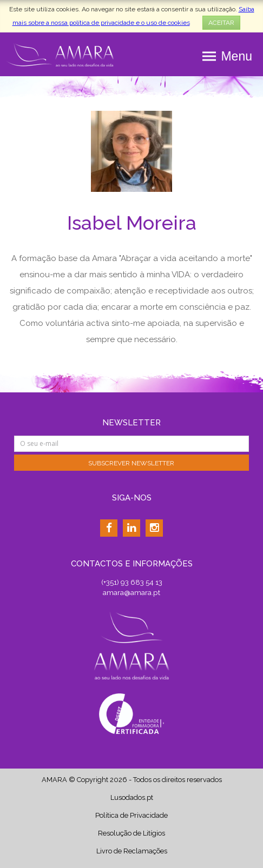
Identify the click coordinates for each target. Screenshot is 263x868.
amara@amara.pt (131, 592)
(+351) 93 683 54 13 (132, 582)
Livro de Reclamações (132, 851)
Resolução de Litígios (131, 833)
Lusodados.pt (132, 797)
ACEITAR (221, 23)
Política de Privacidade (131, 815)
